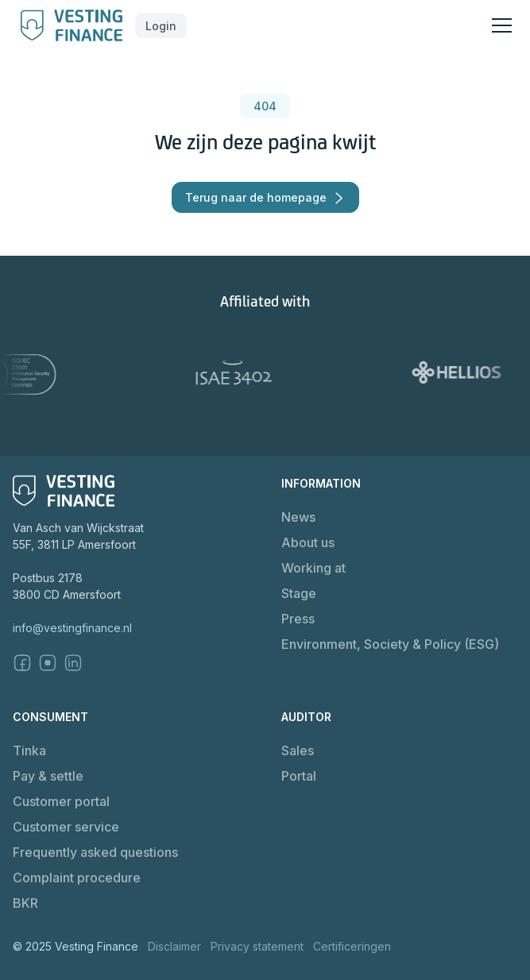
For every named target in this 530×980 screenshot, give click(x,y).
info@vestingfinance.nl (72, 628)
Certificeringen (352, 946)
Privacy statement (257, 946)
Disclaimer (174, 946)
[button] (161, 26)
